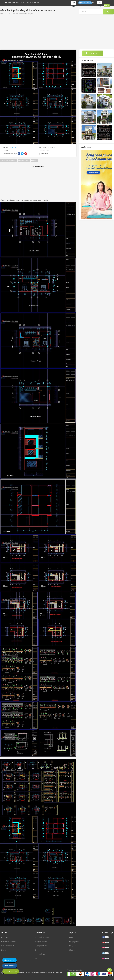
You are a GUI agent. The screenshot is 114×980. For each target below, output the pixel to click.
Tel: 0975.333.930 (11, 971)
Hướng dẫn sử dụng (42, 937)
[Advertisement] (57, 33)
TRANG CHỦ (7, 3)
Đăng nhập (100, 3)
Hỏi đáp (71, 937)
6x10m (34, 160)
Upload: (6, 147)
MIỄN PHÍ (30, 3)
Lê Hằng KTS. (14, 147)
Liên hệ (4, 950)
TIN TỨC (37, 3)
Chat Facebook (10, 966)
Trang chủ (3, 14)
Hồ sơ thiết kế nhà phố (26, 14)
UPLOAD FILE (85, 3)
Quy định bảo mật (8, 946)
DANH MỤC (15, 3)
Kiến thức (72, 950)
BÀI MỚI (24, 3)
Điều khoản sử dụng (8, 942)
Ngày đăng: (43, 147)
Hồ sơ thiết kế (13, 14)
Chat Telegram (10, 960)
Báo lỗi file (44, 154)
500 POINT (93, 53)
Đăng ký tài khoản (41, 942)
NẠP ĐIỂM (73, 3)
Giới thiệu (5, 937)
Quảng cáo (72, 946)
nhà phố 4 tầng (24, 161)
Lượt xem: (42, 150)
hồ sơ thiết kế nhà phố (9, 161)
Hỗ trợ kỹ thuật (74, 942)
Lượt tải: (6, 150)
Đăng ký (107, 6)
